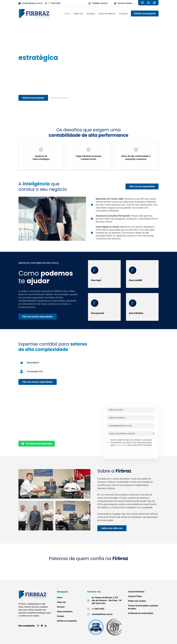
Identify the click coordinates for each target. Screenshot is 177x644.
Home (67, 14)
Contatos (123, 14)
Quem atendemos (107, 14)
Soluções (91, 14)
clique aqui (121, 445)
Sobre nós (78, 14)
